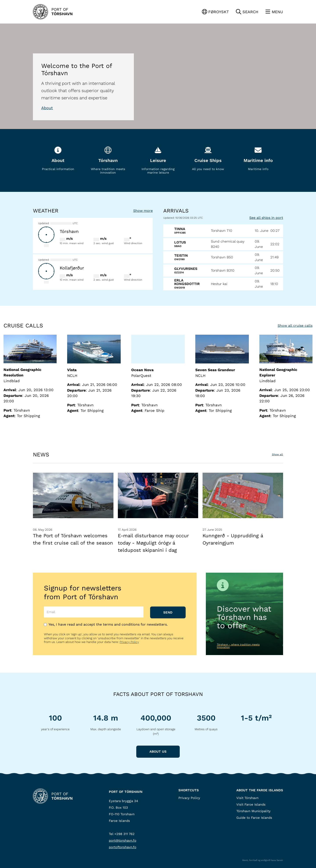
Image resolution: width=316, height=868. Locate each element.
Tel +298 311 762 (122, 834)
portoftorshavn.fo (123, 847)
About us (158, 752)
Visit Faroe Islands (251, 804)
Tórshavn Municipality (253, 811)
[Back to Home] (53, 12)
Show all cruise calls (295, 326)
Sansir (280, 860)
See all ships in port (266, 218)
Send (168, 612)
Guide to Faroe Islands (254, 818)
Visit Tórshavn (247, 798)
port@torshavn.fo (123, 841)
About (47, 108)
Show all (277, 454)
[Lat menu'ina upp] (274, 12)
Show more (143, 211)
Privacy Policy (129, 642)
